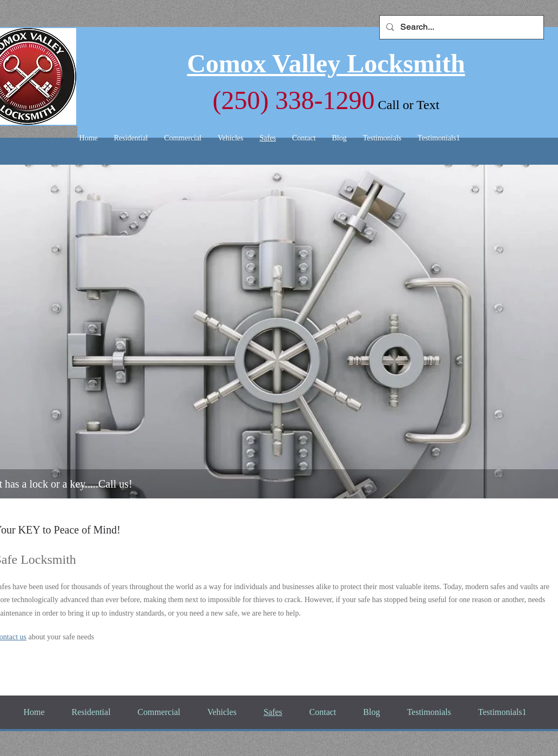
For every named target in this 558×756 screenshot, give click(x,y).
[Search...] (460, 27)
